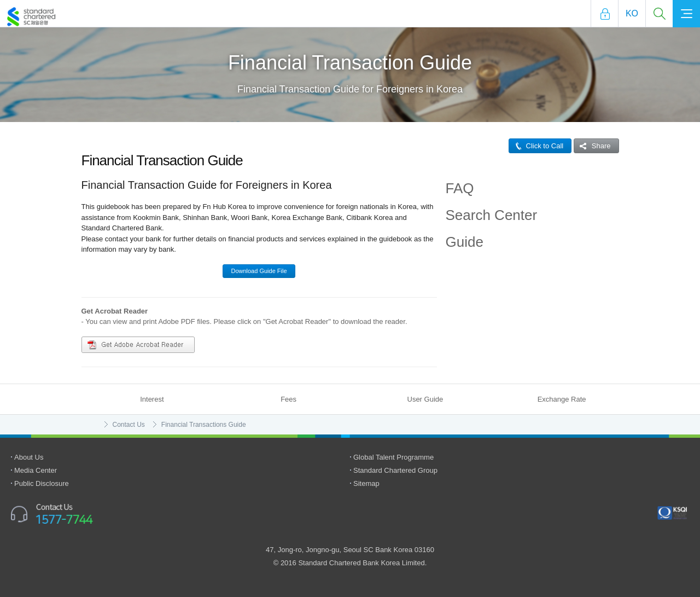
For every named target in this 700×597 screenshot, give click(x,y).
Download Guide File (259, 271)
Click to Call (536, 146)
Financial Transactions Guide (204, 425)
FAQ (460, 188)
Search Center (492, 215)
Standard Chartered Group (395, 470)
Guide (465, 242)
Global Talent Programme (393, 457)
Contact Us (129, 425)
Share (593, 146)
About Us (29, 457)
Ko (632, 13)
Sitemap (366, 483)
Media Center (36, 470)
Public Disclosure (42, 483)
